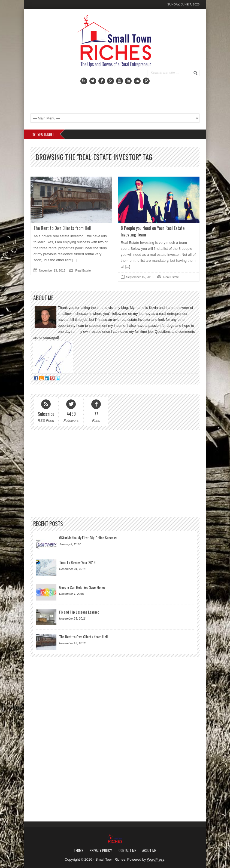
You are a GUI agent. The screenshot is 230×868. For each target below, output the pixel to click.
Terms (79, 850)
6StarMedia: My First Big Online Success (88, 538)
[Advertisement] (134, 95)
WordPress (156, 859)
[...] (74, 260)
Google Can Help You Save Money (82, 587)
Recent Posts (48, 524)
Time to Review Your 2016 (77, 562)
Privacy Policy (101, 850)
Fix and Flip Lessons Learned (79, 612)
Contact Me (127, 850)
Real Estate (83, 270)
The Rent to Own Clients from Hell (62, 228)
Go (196, 73)
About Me (149, 850)
